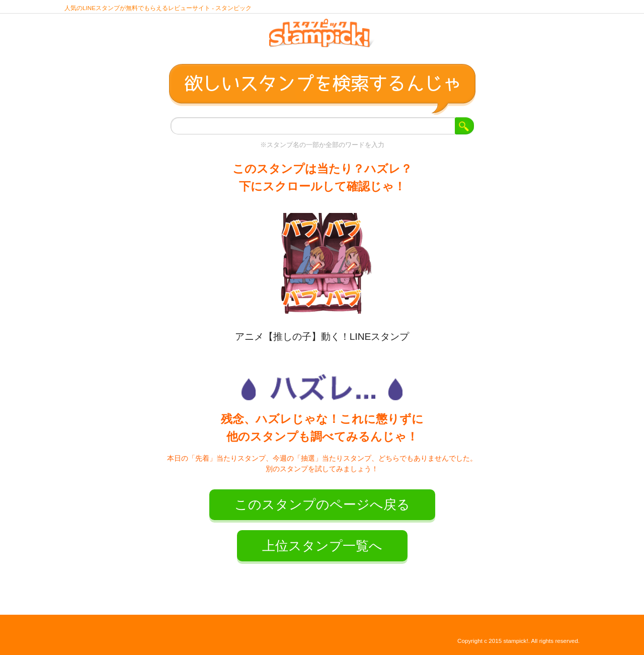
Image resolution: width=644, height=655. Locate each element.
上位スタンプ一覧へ (322, 546)
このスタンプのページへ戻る (322, 504)
